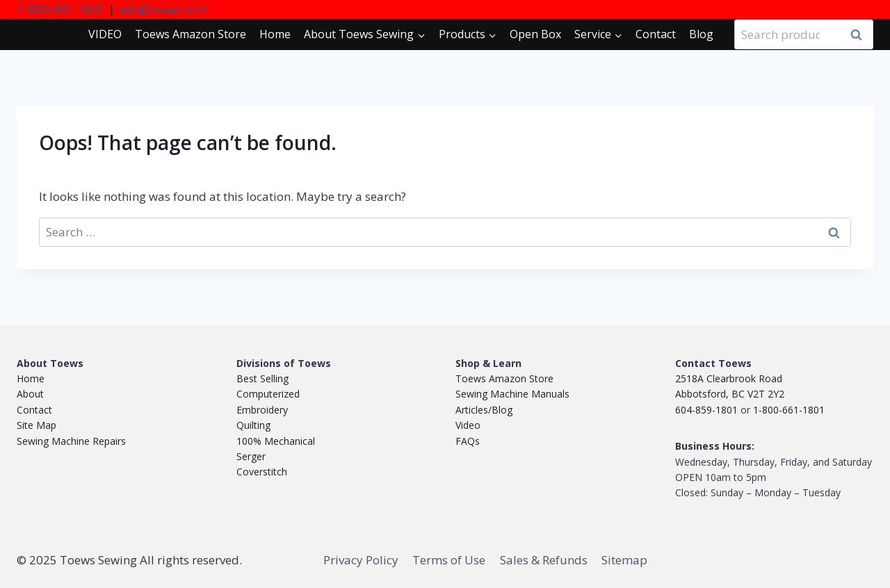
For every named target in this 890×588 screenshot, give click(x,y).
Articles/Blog (484, 410)
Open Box (535, 34)
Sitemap (624, 560)
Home (275, 34)
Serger (251, 456)
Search (860, 35)
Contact (656, 34)
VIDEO (105, 34)
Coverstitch (262, 472)
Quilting (253, 425)
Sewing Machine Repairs (71, 441)
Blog (701, 34)
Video (468, 425)
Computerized (268, 394)
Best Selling (262, 378)
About (30, 394)
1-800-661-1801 (61, 9)
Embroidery (262, 410)
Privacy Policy (361, 560)
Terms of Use (449, 560)
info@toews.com (163, 9)
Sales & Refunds (544, 560)
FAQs (468, 441)
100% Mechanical (276, 441)
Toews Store (191, 34)
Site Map (37, 425)
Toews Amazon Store (504, 378)
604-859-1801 (706, 410)
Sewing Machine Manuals (512, 394)
